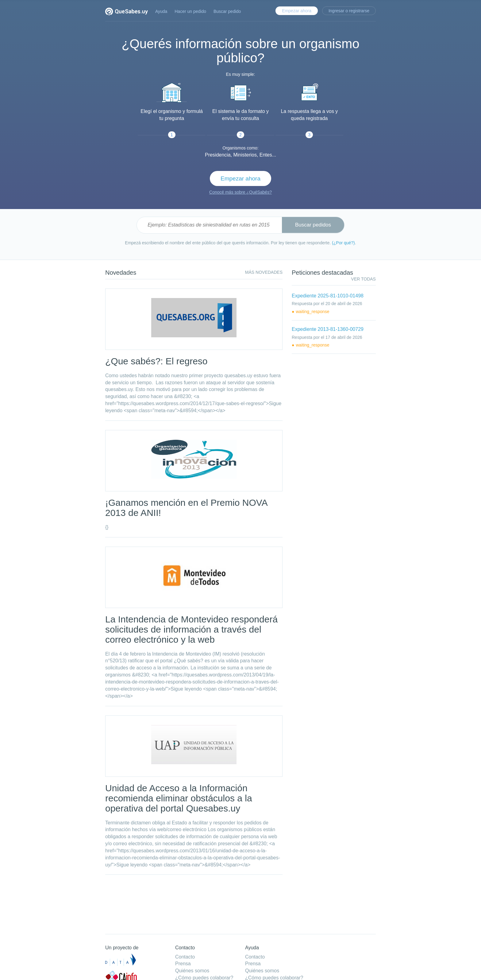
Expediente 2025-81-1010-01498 (328, 296)
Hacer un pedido (190, 11)
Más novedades (264, 272)
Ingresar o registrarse (349, 11)
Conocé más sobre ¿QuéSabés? (240, 192)
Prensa (183, 964)
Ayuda (161, 11)
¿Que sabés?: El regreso (156, 361)
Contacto (185, 957)
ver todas (364, 279)
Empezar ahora (297, 11)
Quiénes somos (192, 971)
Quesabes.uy (127, 12)
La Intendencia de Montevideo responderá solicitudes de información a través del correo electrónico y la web (191, 629)
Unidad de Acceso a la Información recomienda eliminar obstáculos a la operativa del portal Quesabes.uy (179, 798)
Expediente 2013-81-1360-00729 (328, 329)
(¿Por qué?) (343, 243)
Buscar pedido (227, 11)
